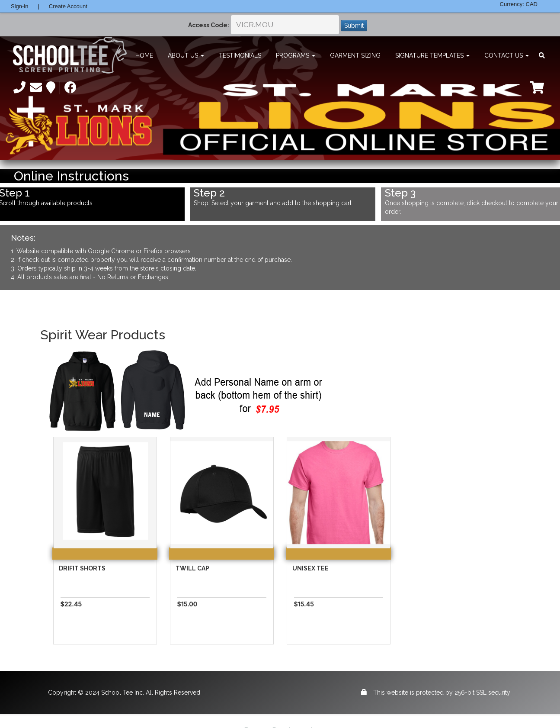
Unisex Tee (310, 568)
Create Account (68, 6)
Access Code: (209, 25)
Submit (354, 26)
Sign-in (19, 6)
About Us (186, 55)
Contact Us (507, 55)
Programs (296, 55)
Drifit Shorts (82, 568)
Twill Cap (192, 568)
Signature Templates (432, 55)
